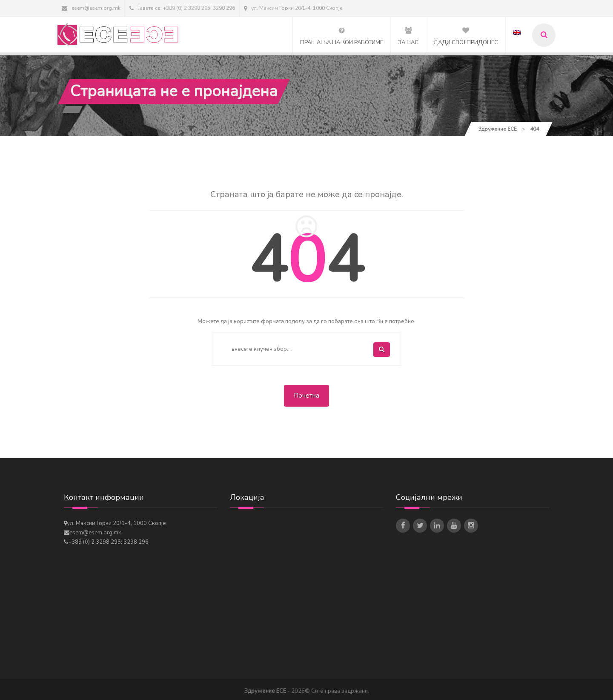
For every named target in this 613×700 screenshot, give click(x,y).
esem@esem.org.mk (91, 8)
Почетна (306, 396)
